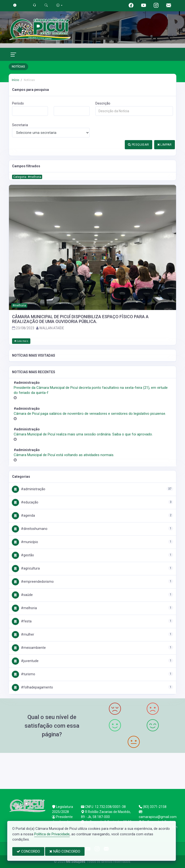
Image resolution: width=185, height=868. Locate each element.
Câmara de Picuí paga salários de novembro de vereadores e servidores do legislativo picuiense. (90, 414)
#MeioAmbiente (29, 648)
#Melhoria (24, 608)
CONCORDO (28, 851)
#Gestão (23, 555)
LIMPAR (165, 145)
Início (15, 80)
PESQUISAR (138, 145)
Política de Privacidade (52, 834)
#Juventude (25, 661)
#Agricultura (26, 568)
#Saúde (22, 595)
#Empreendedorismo (33, 582)
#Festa (22, 621)
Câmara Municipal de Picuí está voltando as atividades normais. (64, 455)
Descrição (103, 103)
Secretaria (20, 125)
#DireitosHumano (30, 529)
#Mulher (23, 634)
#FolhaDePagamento (32, 687)
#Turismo (23, 674)
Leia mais (21, 341)
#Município (25, 542)
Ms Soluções (76, 862)
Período (18, 103)
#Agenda (23, 515)
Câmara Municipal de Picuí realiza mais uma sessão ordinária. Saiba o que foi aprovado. (83, 434)
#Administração (29, 489)
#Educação (25, 502)
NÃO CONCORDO (65, 851)
